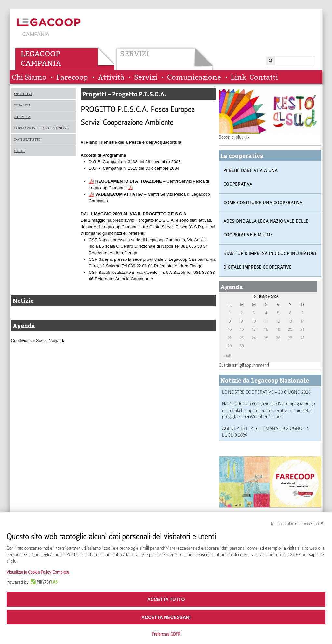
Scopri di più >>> (234, 137)
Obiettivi (23, 94)
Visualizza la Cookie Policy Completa (38, 572)
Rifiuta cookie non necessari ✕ (297, 523)
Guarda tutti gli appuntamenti (244, 365)
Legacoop (40, 54)
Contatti (264, 77)
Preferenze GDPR (166, 634)
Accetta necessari (166, 617)
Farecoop (72, 77)
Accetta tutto (166, 599)
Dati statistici (28, 139)
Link (239, 77)
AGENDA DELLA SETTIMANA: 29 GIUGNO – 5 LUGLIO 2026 (266, 432)
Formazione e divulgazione (41, 128)
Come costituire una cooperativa (263, 203)
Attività (111, 77)
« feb (227, 356)
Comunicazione (194, 77)
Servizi (134, 54)
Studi (20, 151)
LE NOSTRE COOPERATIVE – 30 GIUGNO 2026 (266, 392)
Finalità (23, 105)
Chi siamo (29, 77)
